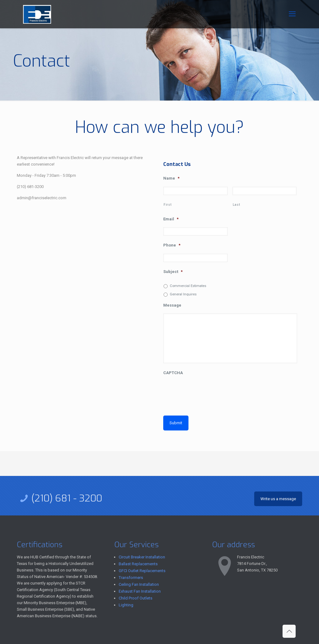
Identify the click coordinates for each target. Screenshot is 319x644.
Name (171, 178)
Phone (172, 245)
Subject (173, 272)
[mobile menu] (292, 14)
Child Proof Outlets (136, 598)
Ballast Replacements (138, 564)
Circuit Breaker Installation (142, 557)
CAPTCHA (173, 373)
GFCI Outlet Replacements (142, 571)
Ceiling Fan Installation (139, 584)
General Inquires (183, 294)
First (167, 205)
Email (171, 219)
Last (236, 205)
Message (172, 305)
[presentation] (211, 393)
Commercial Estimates (188, 286)
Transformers (131, 578)
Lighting (126, 605)
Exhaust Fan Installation (140, 591)
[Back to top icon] (289, 631)
